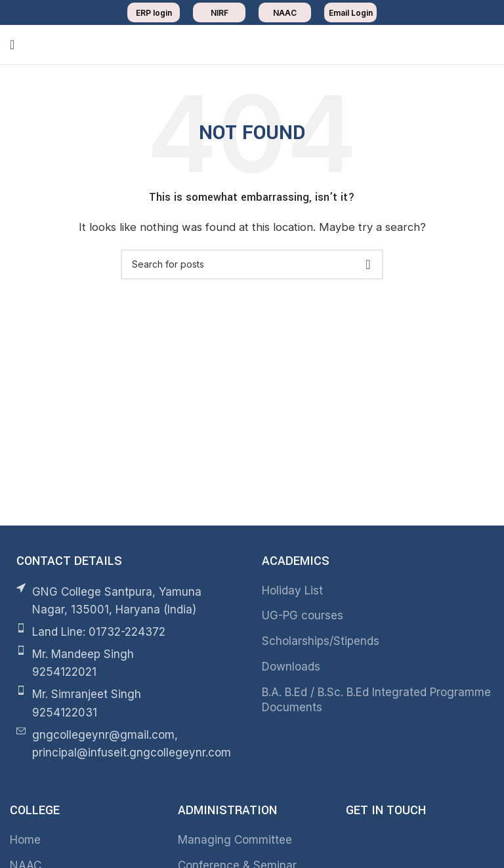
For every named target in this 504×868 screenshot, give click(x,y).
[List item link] (126, 632)
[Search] (252, 264)
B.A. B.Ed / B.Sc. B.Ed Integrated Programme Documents (376, 700)
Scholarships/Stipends (321, 641)
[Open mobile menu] (12, 45)
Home (25, 840)
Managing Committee (235, 840)
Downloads (291, 667)
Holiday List (292, 590)
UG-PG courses (303, 615)
